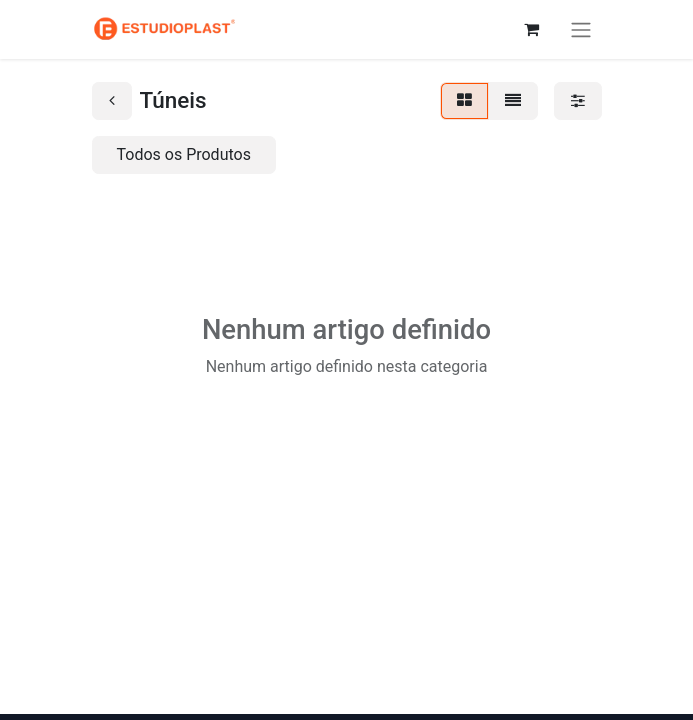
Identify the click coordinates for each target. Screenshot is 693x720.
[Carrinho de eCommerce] (532, 29)
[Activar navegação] (581, 29)
